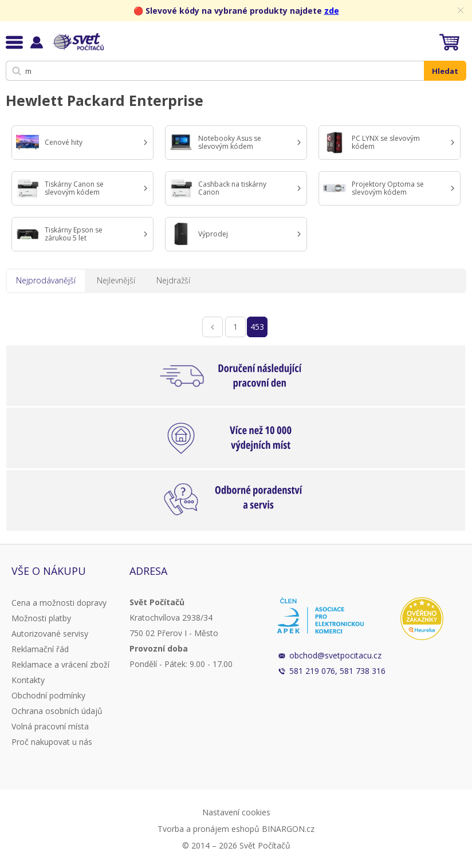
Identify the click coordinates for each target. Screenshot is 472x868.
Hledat (445, 71)
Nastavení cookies (236, 812)
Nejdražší (173, 280)
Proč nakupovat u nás (52, 742)
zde (332, 11)
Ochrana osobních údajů (57, 711)
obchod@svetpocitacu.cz (335, 655)
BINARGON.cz (288, 829)
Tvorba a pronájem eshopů (209, 829)
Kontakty (28, 680)
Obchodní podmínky (48, 695)
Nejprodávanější (46, 280)
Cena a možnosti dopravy (59, 603)
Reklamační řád (40, 649)
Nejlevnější (116, 280)
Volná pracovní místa (50, 726)
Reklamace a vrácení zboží (60, 664)
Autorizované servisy (50, 634)
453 (257, 327)
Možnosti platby (41, 618)
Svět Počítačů (77, 42)
